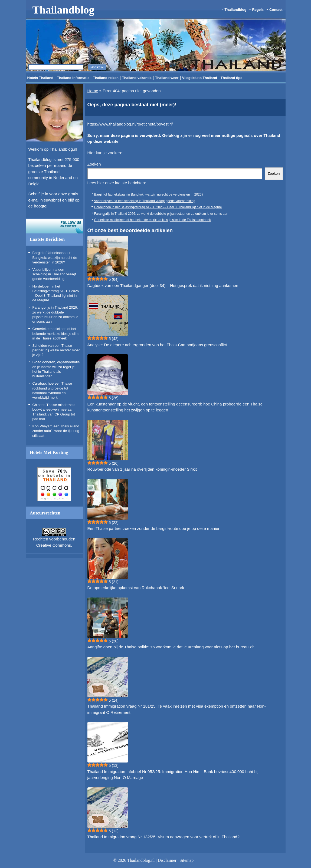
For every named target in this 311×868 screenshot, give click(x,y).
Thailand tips (231, 78)
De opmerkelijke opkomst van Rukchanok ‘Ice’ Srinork (136, 588)
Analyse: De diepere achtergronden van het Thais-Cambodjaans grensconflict (157, 345)
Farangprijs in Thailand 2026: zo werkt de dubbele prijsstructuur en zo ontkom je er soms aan (161, 214)
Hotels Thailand (40, 78)
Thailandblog (63, 10)
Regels (258, 10)
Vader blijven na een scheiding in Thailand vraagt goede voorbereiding (54, 274)
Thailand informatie (73, 78)
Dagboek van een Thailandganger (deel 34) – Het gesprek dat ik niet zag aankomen (163, 286)
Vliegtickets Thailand (200, 78)
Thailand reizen (106, 78)
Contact (276, 10)
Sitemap (186, 860)
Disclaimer (167, 860)
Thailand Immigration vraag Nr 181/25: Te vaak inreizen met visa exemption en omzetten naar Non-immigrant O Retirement (177, 709)
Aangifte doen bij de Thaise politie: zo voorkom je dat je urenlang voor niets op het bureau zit (171, 647)
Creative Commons (54, 545)
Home (93, 91)
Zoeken (94, 164)
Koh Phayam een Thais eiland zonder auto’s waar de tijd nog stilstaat (56, 431)
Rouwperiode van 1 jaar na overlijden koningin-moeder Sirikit (142, 469)
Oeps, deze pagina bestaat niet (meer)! (132, 105)
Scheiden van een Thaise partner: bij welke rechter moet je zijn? (56, 350)
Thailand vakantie (137, 78)
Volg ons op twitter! (54, 226)
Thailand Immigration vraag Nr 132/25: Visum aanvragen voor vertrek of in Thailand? (163, 837)
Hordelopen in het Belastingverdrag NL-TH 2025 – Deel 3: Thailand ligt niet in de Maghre (158, 207)
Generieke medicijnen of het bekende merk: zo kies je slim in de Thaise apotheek (56, 334)
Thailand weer (167, 78)
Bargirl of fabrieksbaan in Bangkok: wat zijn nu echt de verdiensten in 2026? (55, 258)
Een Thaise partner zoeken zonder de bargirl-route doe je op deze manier (153, 528)
